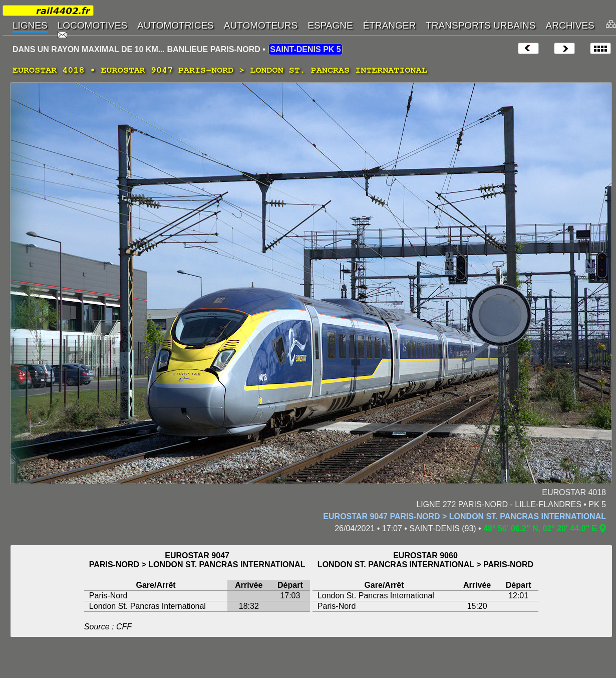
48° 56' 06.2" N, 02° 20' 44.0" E (540, 528)
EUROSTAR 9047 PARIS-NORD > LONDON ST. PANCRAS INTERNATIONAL (465, 516)
